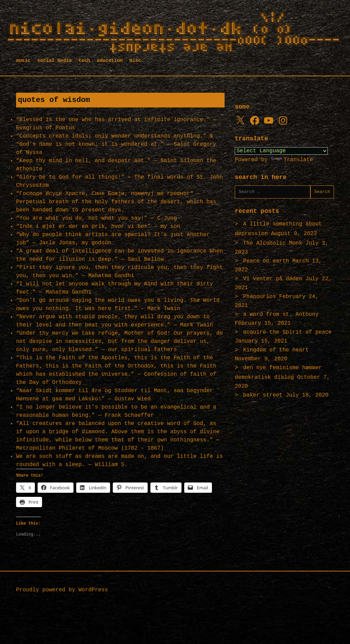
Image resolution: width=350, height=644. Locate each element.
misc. (137, 61)
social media (55, 61)
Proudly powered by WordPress (62, 590)
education (110, 61)
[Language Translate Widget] (281, 151)
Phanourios (259, 297)
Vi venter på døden (273, 279)
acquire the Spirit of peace (287, 332)
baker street (263, 395)
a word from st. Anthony (281, 314)
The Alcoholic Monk (273, 243)
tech (84, 61)
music (23, 61)
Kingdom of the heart (276, 350)
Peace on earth (266, 261)
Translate (292, 160)
